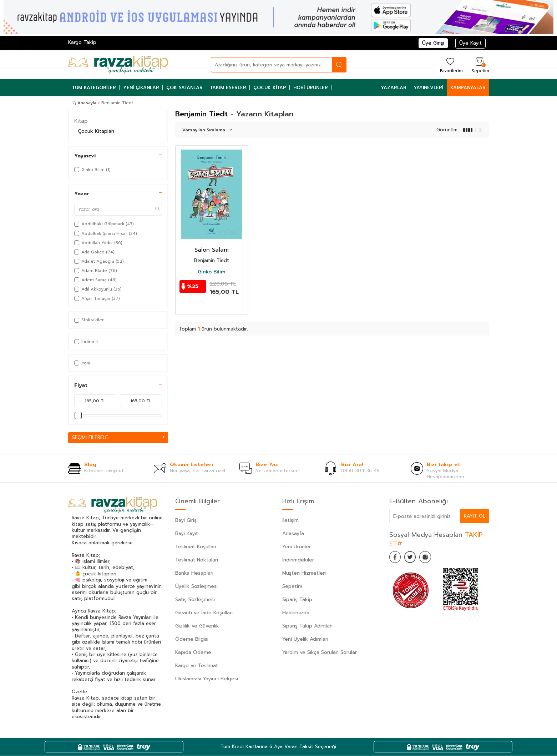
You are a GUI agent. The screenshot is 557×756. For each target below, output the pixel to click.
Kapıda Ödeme (193, 653)
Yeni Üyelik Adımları (305, 639)
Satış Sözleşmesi (195, 600)
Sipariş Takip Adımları (307, 626)
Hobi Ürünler (311, 88)
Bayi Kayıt (187, 534)
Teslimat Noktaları (197, 560)
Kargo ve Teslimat (197, 666)
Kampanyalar (468, 88)
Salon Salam (212, 250)
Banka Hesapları (194, 573)
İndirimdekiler (298, 560)
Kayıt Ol (474, 516)
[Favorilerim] (450, 65)
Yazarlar (394, 88)
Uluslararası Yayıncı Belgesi (207, 679)
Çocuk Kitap (270, 88)
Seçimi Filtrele (118, 437)
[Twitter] (414, 559)
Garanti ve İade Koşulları (204, 613)
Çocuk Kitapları (96, 131)
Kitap (81, 121)
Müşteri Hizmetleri (304, 573)
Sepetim (292, 587)
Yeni (82, 363)
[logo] (118, 65)
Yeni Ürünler (297, 547)
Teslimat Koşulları (196, 547)
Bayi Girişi (186, 521)
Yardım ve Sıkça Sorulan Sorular (320, 653)
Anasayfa (84, 103)
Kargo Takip (82, 42)
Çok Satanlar (184, 88)
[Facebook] (396, 559)
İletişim (290, 521)
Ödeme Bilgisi (192, 639)
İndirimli (86, 342)
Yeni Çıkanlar (141, 88)
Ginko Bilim (212, 272)
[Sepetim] (480, 65)
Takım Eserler (228, 88)
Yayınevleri (428, 88)
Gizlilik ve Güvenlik (197, 626)
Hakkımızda (296, 613)
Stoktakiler (89, 320)
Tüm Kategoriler (94, 88)
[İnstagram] (432, 559)
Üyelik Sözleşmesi (196, 587)
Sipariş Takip (297, 600)
